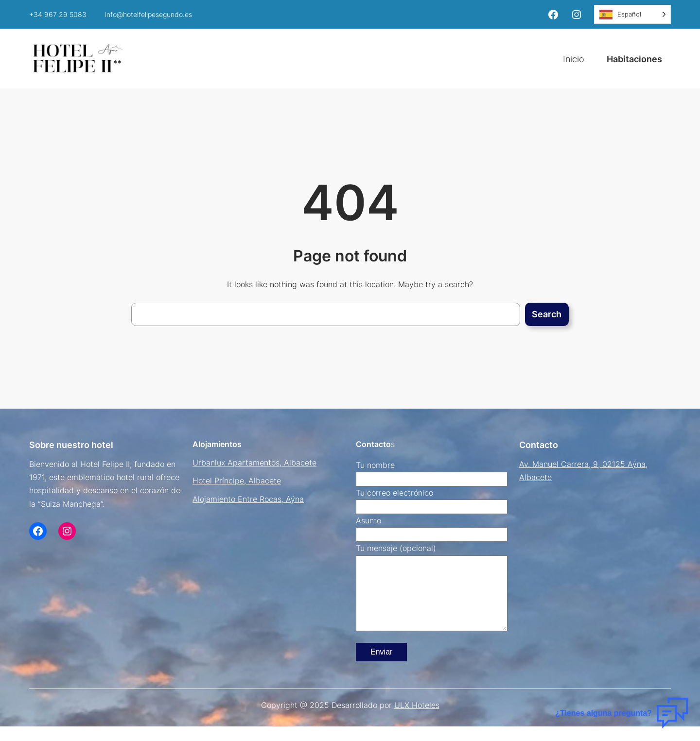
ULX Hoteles (417, 720)
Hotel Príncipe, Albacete (237, 481)
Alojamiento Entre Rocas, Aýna (248, 499)
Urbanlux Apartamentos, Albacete (254, 463)
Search (547, 314)
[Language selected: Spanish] (632, 14)
